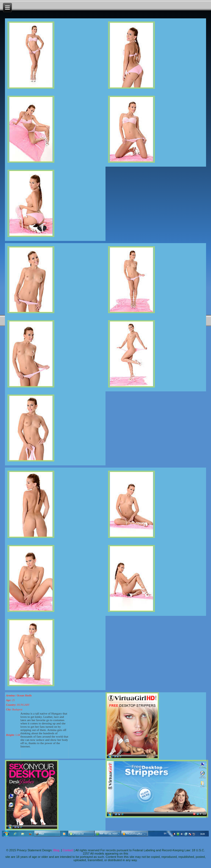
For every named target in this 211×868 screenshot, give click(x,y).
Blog (56, 850)
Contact (68, 850)
